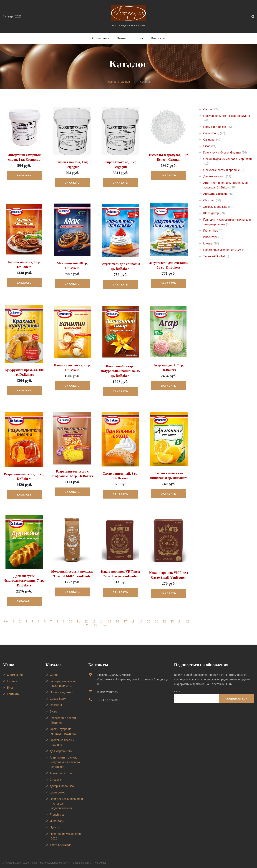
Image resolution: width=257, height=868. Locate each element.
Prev (6, 619)
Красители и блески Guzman (225, 153)
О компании (101, 38)
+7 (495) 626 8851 (109, 698)
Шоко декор (214, 213)
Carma (211, 109)
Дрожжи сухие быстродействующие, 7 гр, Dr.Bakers (24, 579)
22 (165, 619)
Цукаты (211, 243)
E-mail (177, 690)
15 (110, 619)
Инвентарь (213, 237)
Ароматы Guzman (218, 194)
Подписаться (237, 697)
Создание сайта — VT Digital (89, 861)
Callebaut (212, 140)
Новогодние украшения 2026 (225, 250)
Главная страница (118, 82)
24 (180, 619)
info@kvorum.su (108, 690)
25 (188, 619)
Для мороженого (217, 176)
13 (95, 619)
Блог (140, 38)
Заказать (24, 175)
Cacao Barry (214, 133)
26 (87, 623)
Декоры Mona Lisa (218, 207)
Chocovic (212, 200)
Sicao (210, 146)
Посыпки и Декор (218, 127)
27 (95, 623)
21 (157, 619)
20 (149, 619)
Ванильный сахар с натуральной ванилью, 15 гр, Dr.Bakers (121, 370)
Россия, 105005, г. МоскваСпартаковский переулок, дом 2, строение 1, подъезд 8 (133, 677)
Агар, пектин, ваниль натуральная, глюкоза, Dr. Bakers (65, 760)
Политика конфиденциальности (51, 861)
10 (71, 619)
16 (118, 619)
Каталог (123, 38)
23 (173, 619)
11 (79, 619)
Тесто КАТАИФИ (216, 256)
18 (134, 619)
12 (87, 619)
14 (102, 619)
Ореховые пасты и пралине (224, 170)
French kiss (213, 231)
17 (126, 619)
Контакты (158, 38)
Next (104, 623)
